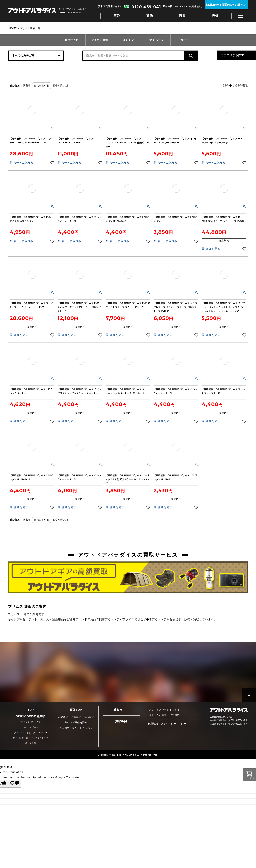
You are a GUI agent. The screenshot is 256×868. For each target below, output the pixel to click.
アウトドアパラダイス (32, 11)
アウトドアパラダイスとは (164, 710)
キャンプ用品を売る (76, 722)
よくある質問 (100, 40)
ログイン (128, 40)
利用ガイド (71, 40)
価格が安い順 (60, 85)
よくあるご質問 (158, 715)
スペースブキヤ (31, 727)
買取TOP (76, 710)
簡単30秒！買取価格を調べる (226, 5)
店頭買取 (89, 717)
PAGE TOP (249, 695)
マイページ (156, 40)
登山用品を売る (68, 728)
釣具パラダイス (21, 738)
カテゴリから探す (208, 56)
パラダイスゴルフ (40, 738)
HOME (13, 28)
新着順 (27, 85)
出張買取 (76, 717)
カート (185, 40)
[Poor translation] (15, 784)
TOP (31, 710)
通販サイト (121, 710)
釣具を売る (86, 728)
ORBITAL (43, 733)
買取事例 (121, 721)
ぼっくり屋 (31, 743)
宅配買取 (63, 717)
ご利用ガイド (177, 715)
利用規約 (153, 724)
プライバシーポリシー (173, 724)
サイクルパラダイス (31, 722)
